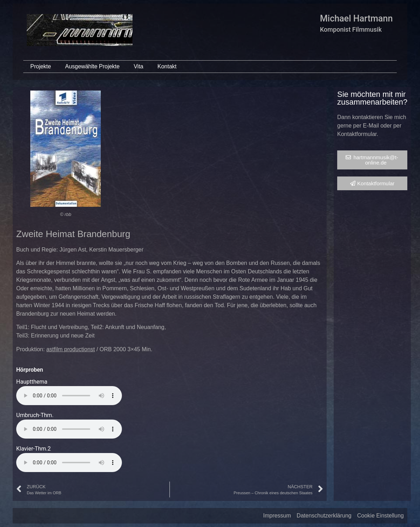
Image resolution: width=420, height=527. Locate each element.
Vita (138, 66)
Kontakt (167, 66)
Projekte (41, 66)
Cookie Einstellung (380, 516)
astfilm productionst (70, 349)
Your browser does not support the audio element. (69, 396)
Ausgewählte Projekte (92, 66)
